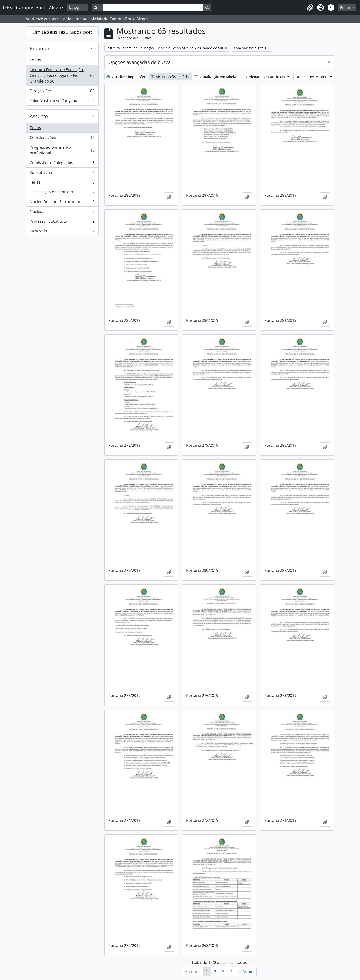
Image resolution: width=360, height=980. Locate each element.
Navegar (76, 7)
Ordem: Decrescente (312, 77)
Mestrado (62, 232)
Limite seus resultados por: (62, 32)
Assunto (39, 116)
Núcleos (62, 213)
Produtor (40, 48)
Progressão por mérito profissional (62, 150)
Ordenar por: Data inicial (266, 77)
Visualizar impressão (126, 77)
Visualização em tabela (215, 77)
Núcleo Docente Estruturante (62, 203)
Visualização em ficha (171, 77)
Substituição (62, 174)
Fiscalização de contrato (62, 193)
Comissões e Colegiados (62, 164)
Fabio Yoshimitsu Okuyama (62, 102)
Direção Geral (62, 92)
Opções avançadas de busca (140, 62)
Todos (35, 60)
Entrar (346, 7)
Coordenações (62, 139)
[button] (310, 8)
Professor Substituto (62, 222)
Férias (62, 183)
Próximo (246, 972)
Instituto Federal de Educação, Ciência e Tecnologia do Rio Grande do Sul (62, 75)
